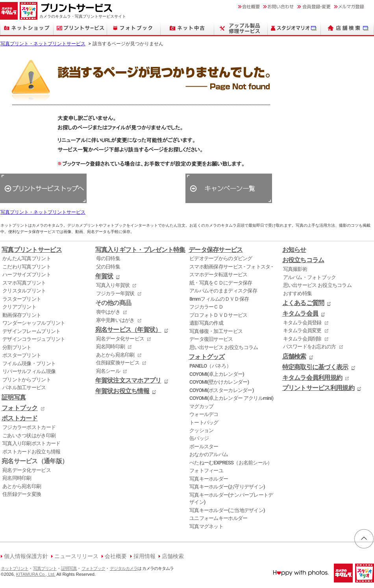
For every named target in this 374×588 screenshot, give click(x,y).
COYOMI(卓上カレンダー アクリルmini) (231, 398)
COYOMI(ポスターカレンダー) (222, 390)
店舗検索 (294, 357)
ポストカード (20, 418)
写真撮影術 (295, 269)
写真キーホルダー (209, 479)
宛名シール (108, 371)
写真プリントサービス (32, 250)
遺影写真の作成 (206, 323)
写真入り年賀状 (113, 285)
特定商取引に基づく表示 (315, 367)
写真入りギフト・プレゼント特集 (140, 250)
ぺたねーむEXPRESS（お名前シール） (231, 463)
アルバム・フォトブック (310, 277)
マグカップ (201, 406)
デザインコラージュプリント (34, 339)
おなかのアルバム (209, 454)
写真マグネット (206, 526)
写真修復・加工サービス (216, 331)
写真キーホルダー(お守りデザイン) (227, 487)
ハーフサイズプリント (27, 275)
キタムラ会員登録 (302, 323)
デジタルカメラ (124, 569)
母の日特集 (108, 258)
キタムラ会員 (300, 314)
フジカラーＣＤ (206, 307)
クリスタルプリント (24, 291)
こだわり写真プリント (27, 267)
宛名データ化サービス (27, 470)
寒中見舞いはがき (115, 320)
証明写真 (14, 398)
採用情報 (144, 556)
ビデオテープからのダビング (221, 258)
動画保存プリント (22, 315)
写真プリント (45, 569)
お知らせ (294, 250)
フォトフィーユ (206, 471)
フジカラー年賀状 (115, 293)
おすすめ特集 (298, 293)
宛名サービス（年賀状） (128, 330)
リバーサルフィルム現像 (29, 371)
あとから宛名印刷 (22, 486)
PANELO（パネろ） (210, 366)
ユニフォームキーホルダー (218, 518)
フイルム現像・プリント (29, 363)
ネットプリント (15, 569)
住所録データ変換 (22, 494)
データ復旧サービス (211, 339)
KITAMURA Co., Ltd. (36, 574)
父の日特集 (108, 267)
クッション (201, 430)
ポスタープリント (22, 355)
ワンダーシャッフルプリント (34, 323)
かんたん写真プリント (27, 258)
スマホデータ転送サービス (218, 275)
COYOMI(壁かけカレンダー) (219, 382)
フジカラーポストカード (29, 427)
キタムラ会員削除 (302, 339)
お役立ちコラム (303, 260)
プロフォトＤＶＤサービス (218, 315)
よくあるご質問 (303, 303)
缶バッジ (199, 438)
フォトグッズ (207, 357)
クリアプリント (19, 307)
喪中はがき (108, 312)
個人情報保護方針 (26, 556)
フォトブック (20, 408)
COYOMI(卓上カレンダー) (217, 374)
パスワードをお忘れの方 (310, 347)
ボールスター (204, 447)
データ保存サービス (216, 250)
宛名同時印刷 (17, 478)
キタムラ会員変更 (302, 330)
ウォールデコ (204, 414)
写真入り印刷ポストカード (31, 443)
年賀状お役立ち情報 (122, 391)
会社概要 (116, 556)
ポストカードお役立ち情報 (31, 452)
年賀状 (104, 276)
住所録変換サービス (118, 363)
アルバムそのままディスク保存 (223, 291)
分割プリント (17, 347)
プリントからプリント (27, 380)
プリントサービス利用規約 (318, 388)
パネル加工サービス (24, 387)
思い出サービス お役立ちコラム (224, 347)
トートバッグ (204, 423)
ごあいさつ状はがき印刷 (29, 435)
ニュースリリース (76, 556)
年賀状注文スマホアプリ (128, 381)
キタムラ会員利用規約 (312, 378)
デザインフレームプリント (31, 331)
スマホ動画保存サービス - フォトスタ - (231, 267)
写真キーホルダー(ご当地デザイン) (227, 510)
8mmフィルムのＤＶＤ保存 (219, 299)
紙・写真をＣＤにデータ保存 (221, 283)
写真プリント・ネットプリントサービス (43, 44)
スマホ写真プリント (24, 283)
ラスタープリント (22, 299)
